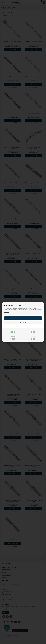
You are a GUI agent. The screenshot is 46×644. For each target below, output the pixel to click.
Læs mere (7, 312)
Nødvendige (13, 331)
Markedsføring (33, 331)
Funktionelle (13, 338)
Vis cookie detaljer (23, 326)
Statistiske (33, 338)
